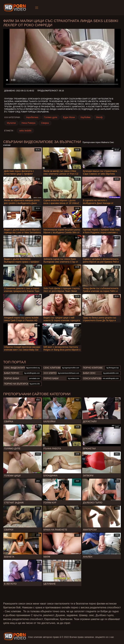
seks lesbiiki (25, 131)
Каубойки (85, 117)
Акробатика (32, 117)
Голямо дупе (51, 117)
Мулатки (11, 123)
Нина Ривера (28, 123)
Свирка (45, 123)
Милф (99, 117)
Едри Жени (69, 117)
